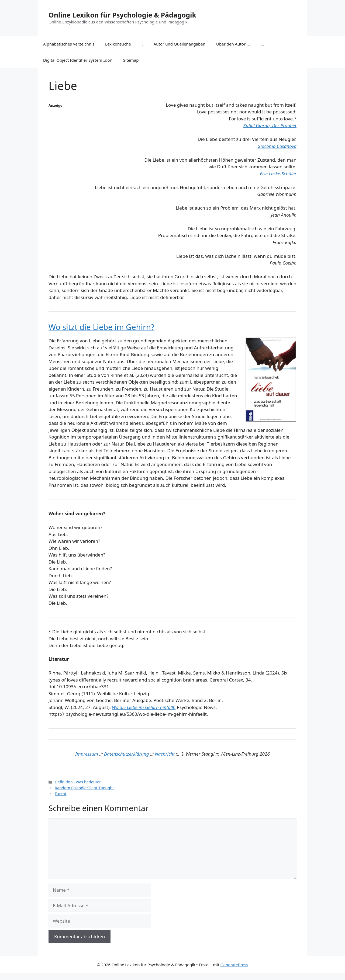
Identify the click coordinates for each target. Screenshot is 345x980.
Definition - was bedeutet (78, 782)
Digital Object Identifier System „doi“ (78, 60)
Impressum (87, 754)
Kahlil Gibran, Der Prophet (270, 125)
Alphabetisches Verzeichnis (69, 44)
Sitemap (131, 60)
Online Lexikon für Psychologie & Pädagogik (122, 15)
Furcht (61, 794)
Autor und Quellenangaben (180, 44)
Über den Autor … (233, 44)
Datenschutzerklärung (127, 754)
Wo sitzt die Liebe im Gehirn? (101, 327)
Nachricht (165, 754)
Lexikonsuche (118, 44)
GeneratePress (234, 965)
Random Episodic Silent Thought (84, 788)
